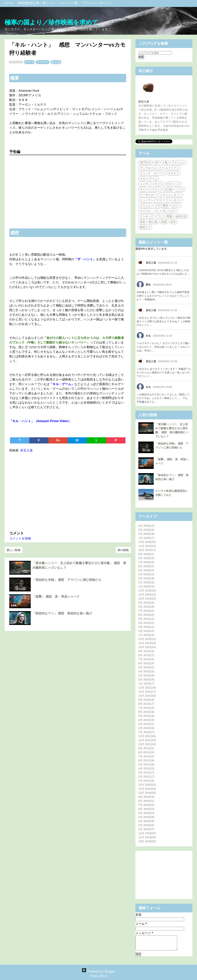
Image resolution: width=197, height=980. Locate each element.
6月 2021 (146, 760)
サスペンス (173, 184)
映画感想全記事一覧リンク (37, 3)
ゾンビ (180, 189)
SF (157, 162)
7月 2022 (146, 708)
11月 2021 (147, 740)
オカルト (174, 173)
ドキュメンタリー (171, 195)
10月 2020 (147, 793)
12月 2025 (147, 542)
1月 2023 (146, 684)
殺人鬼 (56, 62)
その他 (168, 189)
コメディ (145, 184)
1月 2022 (146, 732)
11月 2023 (147, 643)
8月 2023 (146, 655)
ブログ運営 (161, 206)
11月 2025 (147, 546)
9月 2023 (146, 651)
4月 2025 (146, 574)
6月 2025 (146, 566)
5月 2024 (146, 619)
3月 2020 (146, 821)
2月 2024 (146, 631)
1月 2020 (146, 829)
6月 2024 (146, 615)
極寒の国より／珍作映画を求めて (52, 22)
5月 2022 (146, 716)
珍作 (173, 222)
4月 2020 (146, 817)
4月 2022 (146, 720)
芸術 (143, 222)
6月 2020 (146, 809)
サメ (143, 189)
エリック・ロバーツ (152, 173)
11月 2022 (147, 692)
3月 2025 (146, 578)
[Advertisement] (68, 491)
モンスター (170, 211)
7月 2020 (146, 805)
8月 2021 (146, 752)
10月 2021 (147, 744)
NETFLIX (145, 162)
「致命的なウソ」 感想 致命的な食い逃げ (62, 613)
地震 (164, 222)
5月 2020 (146, 813)
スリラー (43, 62)
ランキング (147, 216)
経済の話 (181, 216)
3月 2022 (146, 724)
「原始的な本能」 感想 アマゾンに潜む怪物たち (67, 580)
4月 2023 (146, 671)
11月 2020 (147, 789)
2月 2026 (146, 534)
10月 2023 (147, 647)
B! (77, 440)
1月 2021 (146, 781)
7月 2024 (146, 611)
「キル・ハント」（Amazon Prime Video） (40, 421)
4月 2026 (146, 526)
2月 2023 (146, 679)
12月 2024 (147, 590)
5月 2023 (146, 667)
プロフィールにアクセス (153, 130)
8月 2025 (146, 558)
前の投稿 (123, 550)
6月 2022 (146, 712)
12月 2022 (147, 688)
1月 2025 (146, 586)
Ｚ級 (165, 162)
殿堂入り (145, 227)
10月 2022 (147, 696)
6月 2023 (146, 663)
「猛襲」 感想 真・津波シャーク (56, 597)
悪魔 (169, 216)
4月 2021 (146, 768)
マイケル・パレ (149, 211)
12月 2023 (147, 639)
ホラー (176, 206)
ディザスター (148, 195)
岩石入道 (144, 102)
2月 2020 (146, 825)
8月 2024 (146, 607)
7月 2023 (146, 659)
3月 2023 (146, 675)
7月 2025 (146, 562)
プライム (145, 206)
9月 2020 (146, 797)
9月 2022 (146, 700)
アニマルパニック (151, 168)
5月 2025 (146, 570)
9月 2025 (146, 554)
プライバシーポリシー (97, 3)
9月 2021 (146, 748)
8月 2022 (146, 704)
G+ (58, 440)
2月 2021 (146, 777)
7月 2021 (146, 756)
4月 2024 (146, 623)
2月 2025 (146, 582)
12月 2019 (147, 833)
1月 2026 (146, 538)
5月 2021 (146, 764)
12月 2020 (147, 785)
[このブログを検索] (155, 53)
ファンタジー (174, 200)
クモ (143, 179)
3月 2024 (146, 627)
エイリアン (172, 168)
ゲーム (153, 179)
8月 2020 (146, 801)
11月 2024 (147, 595)
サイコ (29, 62)
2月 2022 (146, 728)
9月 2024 (146, 603)
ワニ (160, 216)
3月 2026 (146, 530)
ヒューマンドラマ (151, 200)
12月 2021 (147, 736)
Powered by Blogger (98, 971)
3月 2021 (146, 773)
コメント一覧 (69, 3)
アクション (178, 162)
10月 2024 (147, 599)
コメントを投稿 (20, 538)
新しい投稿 (14, 550)
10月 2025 (147, 550)
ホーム (10, 3)
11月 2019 (147, 837)
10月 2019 (147, 841)
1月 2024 (146, 635)
